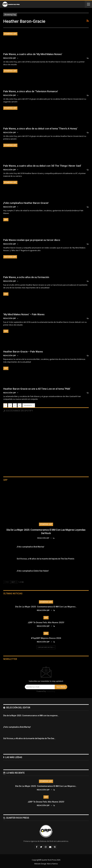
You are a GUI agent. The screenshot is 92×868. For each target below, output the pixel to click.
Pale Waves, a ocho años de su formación (26, 277)
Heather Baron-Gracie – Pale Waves (23, 352)
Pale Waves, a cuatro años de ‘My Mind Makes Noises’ (33, 54)
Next (14, 582)
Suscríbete (61, 687)
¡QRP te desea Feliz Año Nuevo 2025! (46, 622)
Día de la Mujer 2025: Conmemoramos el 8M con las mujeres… (46, 607)
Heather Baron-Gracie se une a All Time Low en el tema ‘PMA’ (37, 389)
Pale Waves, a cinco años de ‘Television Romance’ (31, 91)
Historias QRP (10, 257)
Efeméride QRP (10, 34)
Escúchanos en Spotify (18, 411)
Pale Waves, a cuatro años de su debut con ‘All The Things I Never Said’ (42, 166)
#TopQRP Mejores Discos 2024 (46, 638)
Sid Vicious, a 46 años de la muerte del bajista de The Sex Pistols (46, 559)
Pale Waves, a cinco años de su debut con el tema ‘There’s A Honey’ (40, 129)
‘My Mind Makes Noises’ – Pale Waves (24, 314)
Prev (7, 582)
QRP (6, 220)
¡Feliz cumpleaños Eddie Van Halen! (33, 571)
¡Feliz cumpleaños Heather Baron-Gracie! (26, 203)
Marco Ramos (52, 864)
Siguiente (29, 405)
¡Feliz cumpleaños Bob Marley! (30, 547)
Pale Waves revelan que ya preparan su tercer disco (32, 240)
